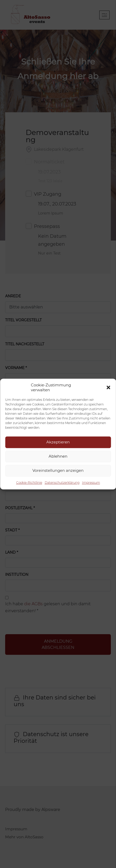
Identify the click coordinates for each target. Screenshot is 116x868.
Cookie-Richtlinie (29, 483)
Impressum (91, 483)
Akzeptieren (58, 442)
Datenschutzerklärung (62, 483)
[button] (108, 387)
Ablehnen (58, 456)
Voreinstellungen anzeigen (58, 470)
